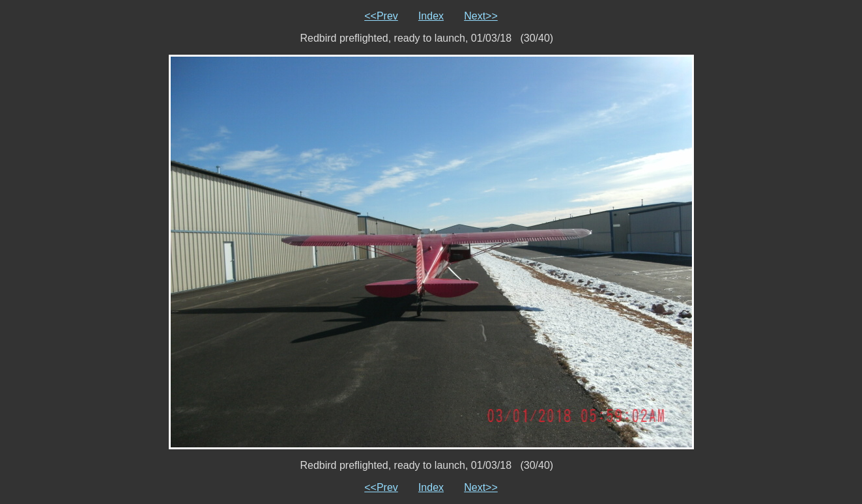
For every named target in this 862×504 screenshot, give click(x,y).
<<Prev (381, 16)
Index (431, 16)
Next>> (481, 16)
